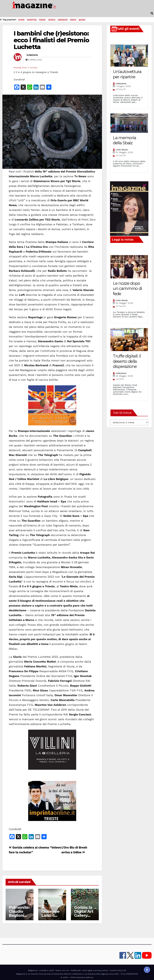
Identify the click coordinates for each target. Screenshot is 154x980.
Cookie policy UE (118, 970)
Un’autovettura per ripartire (127, 74)
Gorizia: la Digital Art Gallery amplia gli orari (84, 915)
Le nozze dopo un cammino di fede (127, 289)
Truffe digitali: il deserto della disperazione (127, 361)
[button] (152, 13)
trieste (42, 20)
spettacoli (63, 20)
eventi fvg (32, 20)
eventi (21, 20)
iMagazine (33, 970)
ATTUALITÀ (121, 89)
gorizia (82, 20)
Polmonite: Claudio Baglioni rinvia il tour (19, 915)
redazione (32, 55)
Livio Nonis (122, 150)
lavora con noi (62, 970)
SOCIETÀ (120, 379)
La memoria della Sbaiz (124, 140)
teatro (73, 20)
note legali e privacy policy (95, 970)
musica (52, 20)
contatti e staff (46, 970)
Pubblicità (76, 970)
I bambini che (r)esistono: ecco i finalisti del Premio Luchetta (51, 40)
